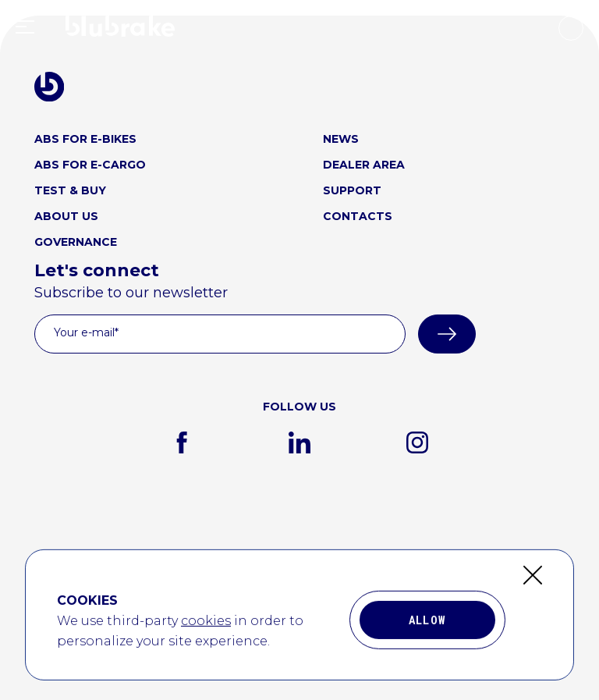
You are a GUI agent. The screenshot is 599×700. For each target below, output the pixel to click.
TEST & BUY (70, 190)
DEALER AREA (364, 165)
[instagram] (417, 442)
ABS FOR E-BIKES (85, 139)
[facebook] (182, 442)
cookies (206, 644)
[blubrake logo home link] (49, 87)
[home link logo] (120, 30)
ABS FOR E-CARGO (90, 165)
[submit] (447, 334)
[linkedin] (299, 442)
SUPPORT (352, 190)
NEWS (341, 139)
